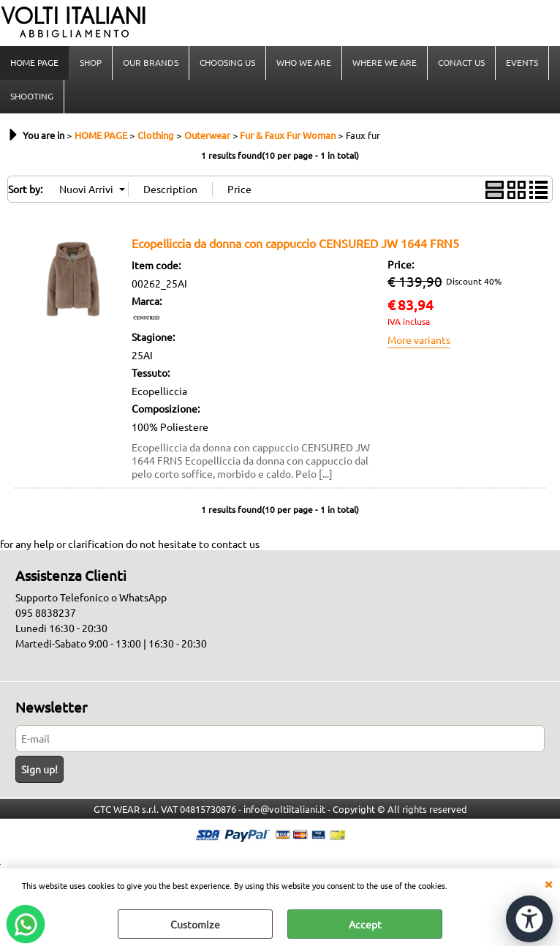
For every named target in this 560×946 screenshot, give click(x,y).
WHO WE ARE (304, 62)
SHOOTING (32, 96)
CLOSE (548, 883)
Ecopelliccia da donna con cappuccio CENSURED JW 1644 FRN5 (295, 243)
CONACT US (461, 62)
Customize (195, 924)
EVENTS (522, 62)
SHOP (91, 62)
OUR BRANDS (151, 62)
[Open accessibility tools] (529, 919)
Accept (365, 924)
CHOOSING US (227, 62)
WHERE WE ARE (385, 62)
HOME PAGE (34, 62)
